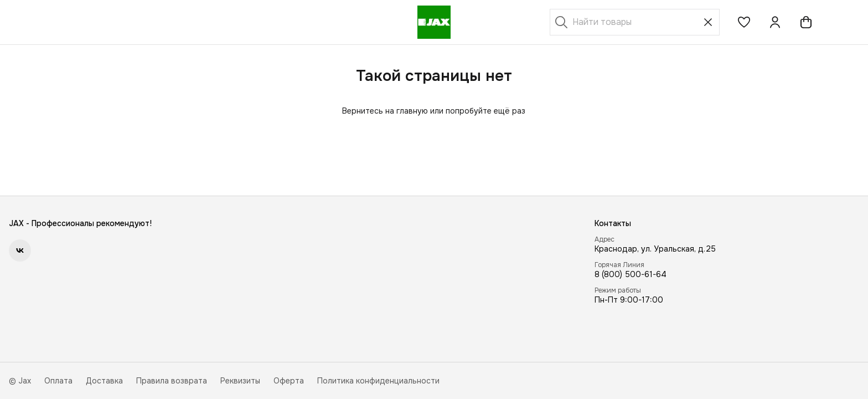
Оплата (58, 381)
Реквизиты (240, 381)
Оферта (289, 381)
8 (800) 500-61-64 (631, 274)
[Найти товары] (635, 22)
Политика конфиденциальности (378, 381)
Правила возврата (172, 381)
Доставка (104, 381)
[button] (744, 22)
